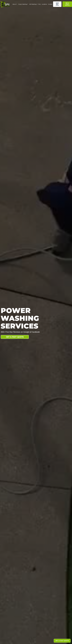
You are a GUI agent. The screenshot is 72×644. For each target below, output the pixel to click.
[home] (6, 4)
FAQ (39, 4)
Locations (44, 4)
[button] (14, 4)
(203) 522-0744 (57, 4)
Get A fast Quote (15, 337)
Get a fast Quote (67, 4)
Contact (50, 4)
